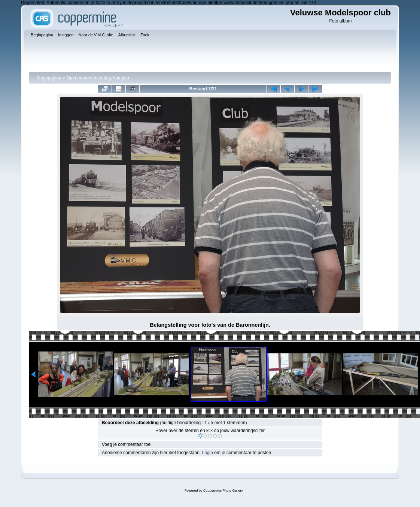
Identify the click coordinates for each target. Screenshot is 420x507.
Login (208, 453)
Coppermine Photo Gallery (223, 491)
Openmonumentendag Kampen (98, 78)
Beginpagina (49, 78)
